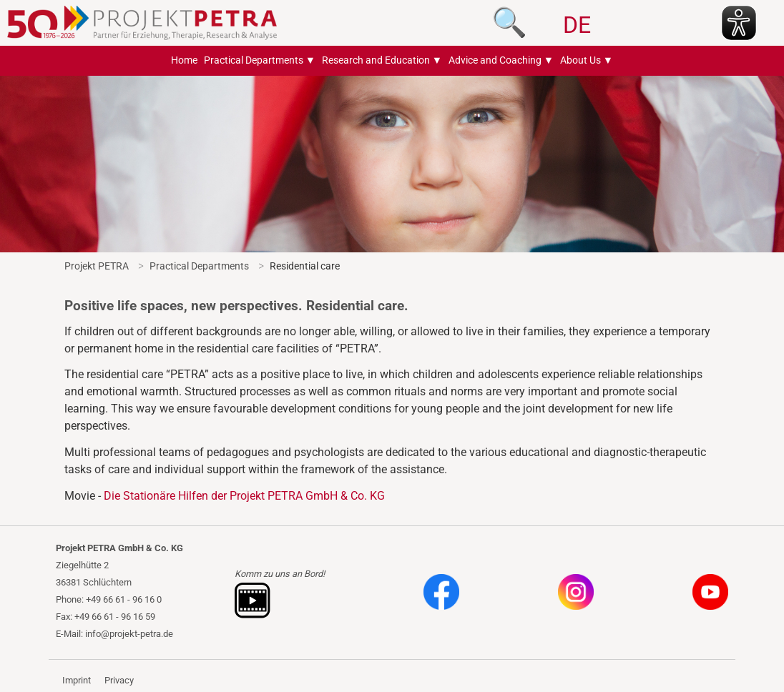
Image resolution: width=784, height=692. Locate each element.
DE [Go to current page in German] (577, 25)
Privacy (119, 680)
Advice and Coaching (495, 60)
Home (184, 60)
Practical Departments (254, 60)
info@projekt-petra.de (129, 634)
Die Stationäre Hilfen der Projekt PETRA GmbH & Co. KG (244, 496)
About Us (580, 60)
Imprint (77, 680)
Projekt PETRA (97, 266)
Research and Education (376, 60)
